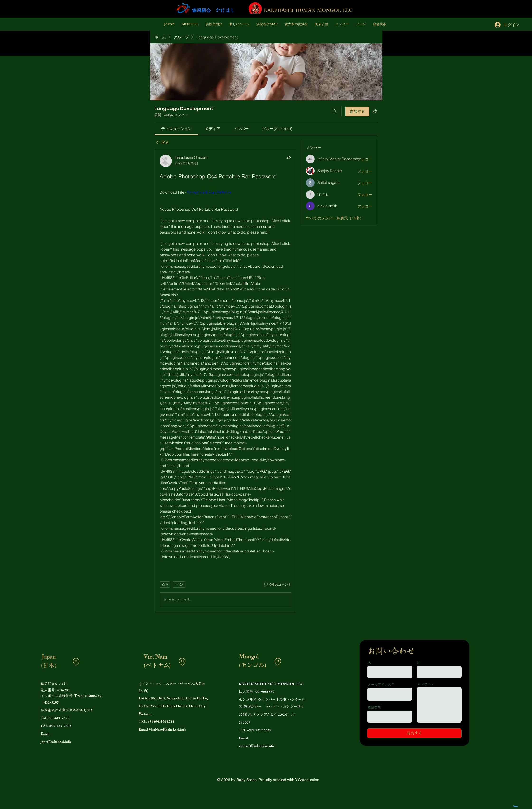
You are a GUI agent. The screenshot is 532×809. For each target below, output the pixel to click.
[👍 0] (165, 585)
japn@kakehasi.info (56, 742)
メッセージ (425, 684)
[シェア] (288, 158)
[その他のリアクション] (179, 585)
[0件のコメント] (277, 585)
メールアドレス (379, 685)
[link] (176, 129)
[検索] (335, 111)
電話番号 (374, 707)
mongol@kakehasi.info (257, 746)
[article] (226, 381)
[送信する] (414, 733)
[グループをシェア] (375, 111)
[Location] (76, 662)
